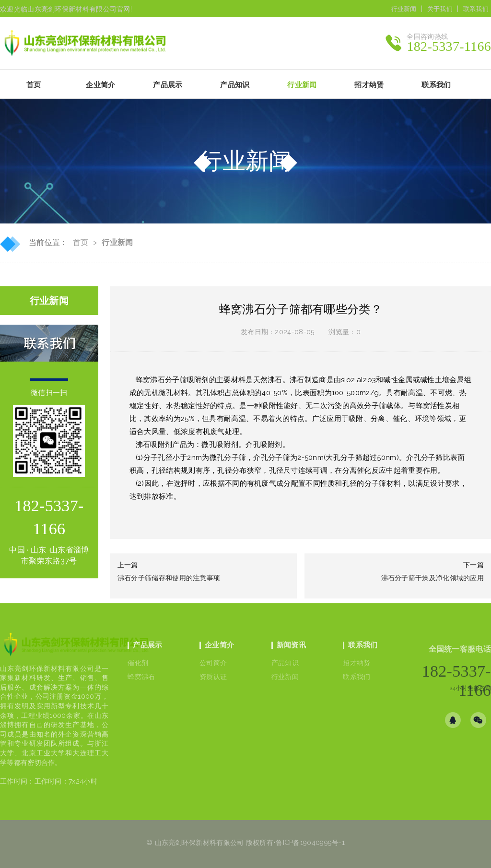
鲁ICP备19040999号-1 (310, 843)
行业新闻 (404, 9)
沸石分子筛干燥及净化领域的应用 (433, 578)
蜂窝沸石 (141, 677)
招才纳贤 (357, 663)
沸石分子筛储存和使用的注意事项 (169, 578)
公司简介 (213, 663)
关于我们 (440, 9)
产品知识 (285, 663)
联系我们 (476, 9)
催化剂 (138, 663)
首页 (34, 85)
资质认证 (213, 677)
